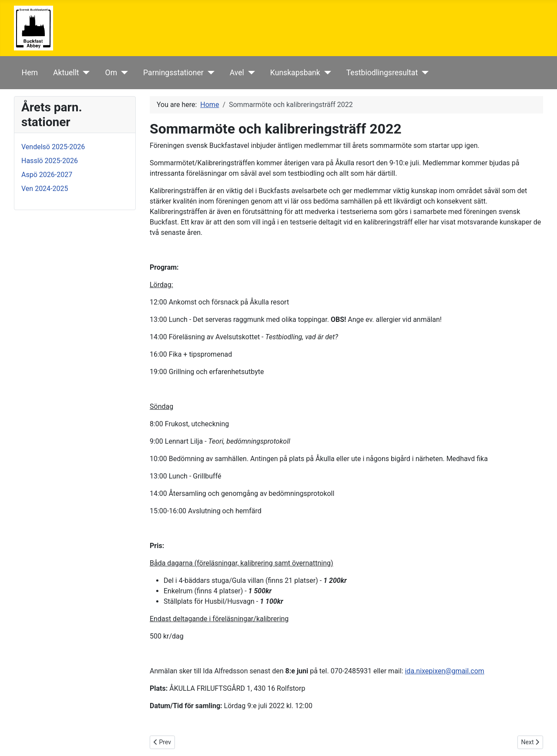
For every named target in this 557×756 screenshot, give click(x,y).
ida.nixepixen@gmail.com (444, 671)
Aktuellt (66, 73)
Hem (30, 73)
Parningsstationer (173, 73)
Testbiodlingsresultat (382, 73)
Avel (237, 73)
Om (111, 73)
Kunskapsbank (295, 73)
